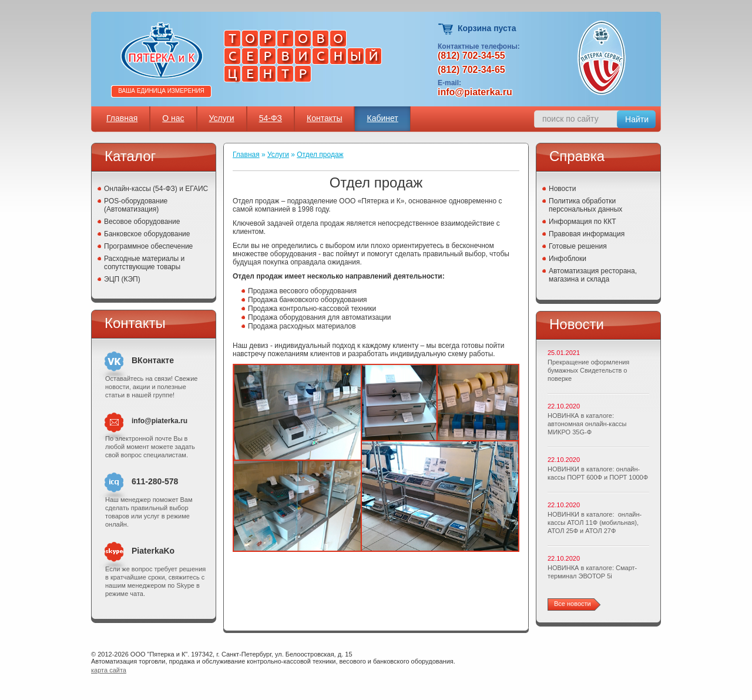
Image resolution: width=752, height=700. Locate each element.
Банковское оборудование (147, 234)
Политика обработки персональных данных (585, 205)
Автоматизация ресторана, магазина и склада (593, 275)
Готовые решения (578, 246)
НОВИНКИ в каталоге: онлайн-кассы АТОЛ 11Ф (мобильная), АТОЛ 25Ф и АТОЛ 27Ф (595, 523)
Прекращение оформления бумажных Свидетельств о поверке (588, 370)
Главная (122, 118)
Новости (562, 189)
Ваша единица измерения (161, 91)
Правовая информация (587, 234)
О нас (173, 118)
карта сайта (109, 670)
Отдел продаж (320, 155)
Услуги (222, 118)
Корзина (446, 29)
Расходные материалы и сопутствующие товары (144, 263)
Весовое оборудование (142, 222)
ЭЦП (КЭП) (122, 279)
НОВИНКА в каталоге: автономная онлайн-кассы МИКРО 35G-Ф (587, 424)
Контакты (324, 118)
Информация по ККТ (583, 222)
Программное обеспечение (148, 246)
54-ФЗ (271, 118)
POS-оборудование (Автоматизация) (136, 205)
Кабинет (382, 118)
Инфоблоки (568, 259)
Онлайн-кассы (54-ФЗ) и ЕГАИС (156, 189)
